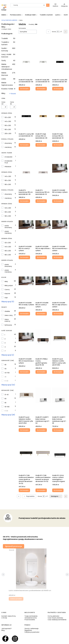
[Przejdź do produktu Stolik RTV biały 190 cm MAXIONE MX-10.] (43, 58)
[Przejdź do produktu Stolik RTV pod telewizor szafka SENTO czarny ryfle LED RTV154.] (60, 337)
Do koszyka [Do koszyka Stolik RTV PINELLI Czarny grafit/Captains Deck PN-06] (41, 372)
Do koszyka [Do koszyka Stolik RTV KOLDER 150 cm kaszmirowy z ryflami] (24, 372)
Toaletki (8, 38)
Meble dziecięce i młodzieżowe (8, 67)
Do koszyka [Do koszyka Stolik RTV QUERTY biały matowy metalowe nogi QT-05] (58, 430)
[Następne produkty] (56, 496)
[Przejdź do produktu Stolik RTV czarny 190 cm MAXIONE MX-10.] (26, 112)
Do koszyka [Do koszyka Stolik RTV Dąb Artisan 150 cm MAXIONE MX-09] (41, 145)
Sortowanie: (22, 28)
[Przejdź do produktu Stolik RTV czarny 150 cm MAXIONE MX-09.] (60, 58)
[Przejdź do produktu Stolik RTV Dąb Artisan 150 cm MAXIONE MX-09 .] (43, 112)
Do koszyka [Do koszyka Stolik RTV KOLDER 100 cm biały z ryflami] (58, 201)
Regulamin (28, 630)
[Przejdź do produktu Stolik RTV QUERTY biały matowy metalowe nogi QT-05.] (60, 395)
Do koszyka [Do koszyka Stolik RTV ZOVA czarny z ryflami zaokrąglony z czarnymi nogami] (58, 490)
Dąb (6, 298)
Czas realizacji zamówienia (57, 620)
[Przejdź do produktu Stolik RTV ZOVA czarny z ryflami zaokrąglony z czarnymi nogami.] (60, 453)
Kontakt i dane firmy (9, 616)
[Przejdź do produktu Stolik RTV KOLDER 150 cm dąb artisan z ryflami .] (60, 281)
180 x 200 (8, 130)
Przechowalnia (30, 620)
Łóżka (8, 79)
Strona (54, 32)
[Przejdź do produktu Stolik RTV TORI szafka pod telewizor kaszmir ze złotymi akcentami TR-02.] (43, 453)
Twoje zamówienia (31, 616)
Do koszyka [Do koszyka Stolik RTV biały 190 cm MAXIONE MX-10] (41, 89)
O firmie (4, 618)
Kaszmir (7, 294)
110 (5, 369)
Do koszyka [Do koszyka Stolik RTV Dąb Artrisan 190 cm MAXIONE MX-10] (58, 145)
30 (5, 377)
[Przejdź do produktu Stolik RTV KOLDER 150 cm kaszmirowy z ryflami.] (26, 337)
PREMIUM (8, 167)
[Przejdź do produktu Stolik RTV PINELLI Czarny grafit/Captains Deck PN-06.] (43, 337)
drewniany (8, 143)
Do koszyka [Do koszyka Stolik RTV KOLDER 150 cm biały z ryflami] (24, 314)
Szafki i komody (8, 49)
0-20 (6, 411)
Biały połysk (9, 286)
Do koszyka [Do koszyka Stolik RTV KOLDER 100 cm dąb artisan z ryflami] (41, 257)
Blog (3, 630)
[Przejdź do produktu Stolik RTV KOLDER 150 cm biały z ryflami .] (26, 281)
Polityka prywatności (32, 632)
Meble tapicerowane (8, 84)
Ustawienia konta (31, 618)
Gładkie (7, 311)
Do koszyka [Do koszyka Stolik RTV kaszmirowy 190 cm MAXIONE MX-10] (41, 201)
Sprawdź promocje (14, 546)
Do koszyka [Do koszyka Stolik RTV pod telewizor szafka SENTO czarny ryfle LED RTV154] (58, 372)
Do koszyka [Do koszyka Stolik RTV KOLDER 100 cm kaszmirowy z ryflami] (58, 257)
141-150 (7, 373)
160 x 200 (8, 126)
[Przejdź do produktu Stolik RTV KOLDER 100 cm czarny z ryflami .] (26, 225)
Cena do (12, 103)
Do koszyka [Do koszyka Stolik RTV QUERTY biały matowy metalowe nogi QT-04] (41, 430)
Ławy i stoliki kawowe (8, 56)
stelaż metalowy (8, 232)
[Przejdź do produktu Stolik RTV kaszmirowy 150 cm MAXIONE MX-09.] (26, 168)
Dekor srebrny (7, 320)
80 (5, 399)
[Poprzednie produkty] (29, 496)
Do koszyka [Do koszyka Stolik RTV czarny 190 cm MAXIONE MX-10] (24, 145)
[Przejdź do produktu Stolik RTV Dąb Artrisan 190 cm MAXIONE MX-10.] (60, 112)
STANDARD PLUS (8, 162)
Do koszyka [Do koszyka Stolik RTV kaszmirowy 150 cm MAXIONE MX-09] (24, 201)
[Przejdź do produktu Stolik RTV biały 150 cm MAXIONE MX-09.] (26, 58)
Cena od (3, 103)
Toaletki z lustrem (8, 43)
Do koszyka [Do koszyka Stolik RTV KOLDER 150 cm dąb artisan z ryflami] (58, 314)
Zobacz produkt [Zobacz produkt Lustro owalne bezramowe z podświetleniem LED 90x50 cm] (16, 599)
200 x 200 (8, 134)
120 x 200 (8, 117)
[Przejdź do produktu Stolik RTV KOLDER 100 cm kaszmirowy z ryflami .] (60, 225)
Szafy (8, 60)
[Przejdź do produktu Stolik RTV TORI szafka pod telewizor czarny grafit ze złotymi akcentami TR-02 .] (26, 453)
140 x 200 (8, 121)
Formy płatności (53, 616)
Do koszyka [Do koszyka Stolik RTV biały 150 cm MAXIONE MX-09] (24, 89)
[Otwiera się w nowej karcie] (5, 639)
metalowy (8, 147)
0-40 (6, 381)
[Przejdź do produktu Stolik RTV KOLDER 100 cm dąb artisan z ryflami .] (43, 225)
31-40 (7, 395)
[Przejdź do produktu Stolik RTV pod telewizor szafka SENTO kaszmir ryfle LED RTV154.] (26, 395)
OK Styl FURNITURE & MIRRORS (9, 20)
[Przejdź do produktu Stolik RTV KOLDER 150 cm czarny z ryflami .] (43, 281)
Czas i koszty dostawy (55, 618)
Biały (6, 282)
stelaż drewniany (8, 227)
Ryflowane (8, 325)
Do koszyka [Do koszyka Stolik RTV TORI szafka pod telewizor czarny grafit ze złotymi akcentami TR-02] (24, 490)
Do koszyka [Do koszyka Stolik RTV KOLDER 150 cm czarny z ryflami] (41, 314)
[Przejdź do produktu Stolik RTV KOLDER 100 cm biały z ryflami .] (60, 168)
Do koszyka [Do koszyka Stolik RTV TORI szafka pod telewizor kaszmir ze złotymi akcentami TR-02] (41, 490)
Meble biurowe (8, 74)
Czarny (7, 290)
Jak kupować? (7, 629)
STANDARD (8, 157)
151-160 (7, 407)
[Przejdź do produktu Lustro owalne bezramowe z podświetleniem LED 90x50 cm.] (31, 569)
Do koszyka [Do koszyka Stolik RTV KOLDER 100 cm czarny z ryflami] (24, 257)
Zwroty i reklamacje (31, 629)
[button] (48, 5)
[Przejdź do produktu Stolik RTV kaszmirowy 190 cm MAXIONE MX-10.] (43, 168)
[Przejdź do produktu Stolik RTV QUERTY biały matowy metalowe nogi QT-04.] (43, 395)
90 (5, 365)
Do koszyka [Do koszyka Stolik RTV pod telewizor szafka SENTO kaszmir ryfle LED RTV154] (24, 430)
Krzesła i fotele (8, 89)
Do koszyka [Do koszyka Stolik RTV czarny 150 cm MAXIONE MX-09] (58, 89)
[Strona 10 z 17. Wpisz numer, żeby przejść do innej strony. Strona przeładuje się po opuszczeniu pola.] (58, 32)
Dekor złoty (9, 315)
